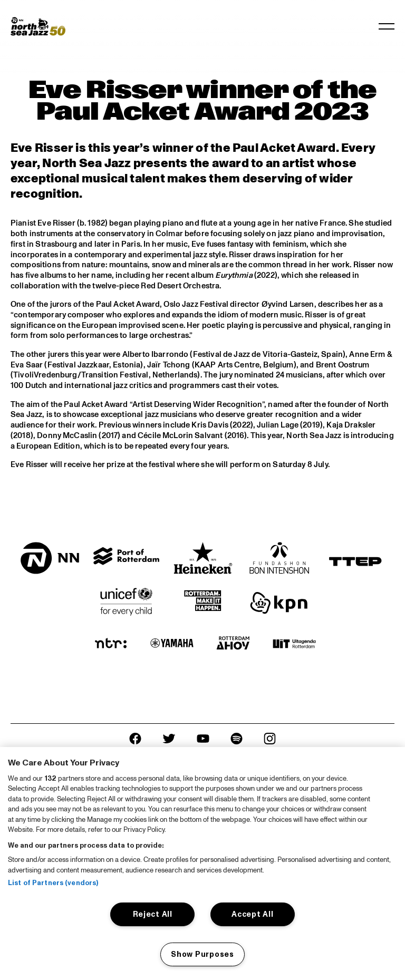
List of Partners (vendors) (53, 883)
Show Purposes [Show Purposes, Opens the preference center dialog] (202, 954)
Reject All (153, 914)
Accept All (252, 914)
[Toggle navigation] (387, 26)
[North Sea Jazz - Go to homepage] (38, 26)
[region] (202, 863)
